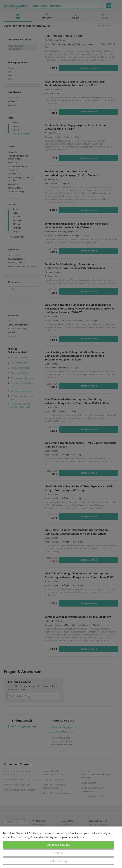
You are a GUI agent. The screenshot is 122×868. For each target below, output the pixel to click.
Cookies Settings (59, 861)
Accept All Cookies (59, 845)
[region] (61, 847)
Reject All (59, 853)
